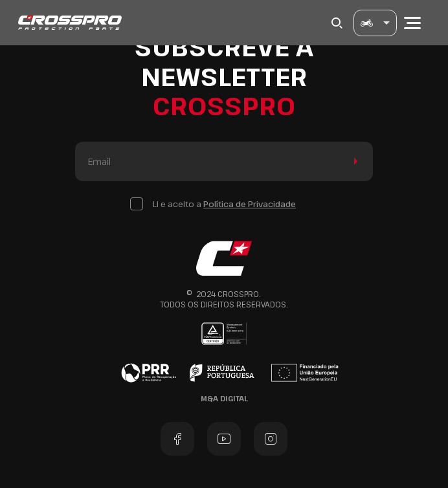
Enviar (353, 161)
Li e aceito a (224, 204)
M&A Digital (224, 398)
